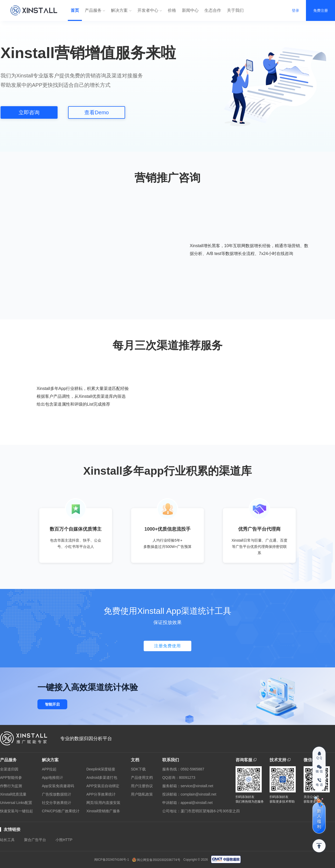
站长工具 (7, 840)
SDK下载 (138, 769)
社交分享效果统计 (57, 803)
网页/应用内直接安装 (103, 803)
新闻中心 (190, 10)
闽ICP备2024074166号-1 (112, 860)
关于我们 (235, 10)
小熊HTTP (64, 840)
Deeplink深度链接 (101, 769)
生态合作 (213, 10)
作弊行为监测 (11, 786)
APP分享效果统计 (101, 794)
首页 (75, 10)
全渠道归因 (9, 769)
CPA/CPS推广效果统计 (61, 811)
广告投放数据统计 (57, 794)
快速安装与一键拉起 (16, 811)
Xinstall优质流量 (13, 794)
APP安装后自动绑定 (103, 786)
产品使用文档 (142, 778)
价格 (172, 10)
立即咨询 (29, 112)
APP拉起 (49, 769)
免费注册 (321, 10)
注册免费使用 (167, 646)
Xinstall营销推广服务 (103, 811)
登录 (295, 10)
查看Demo (96, 112)
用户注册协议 (142, 786)
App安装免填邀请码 (58, 786)
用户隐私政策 (142, 794)
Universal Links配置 (16, 803)
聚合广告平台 (35, 840)
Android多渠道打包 (102, 778)
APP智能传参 (11, 778)
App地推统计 (52, 778)
